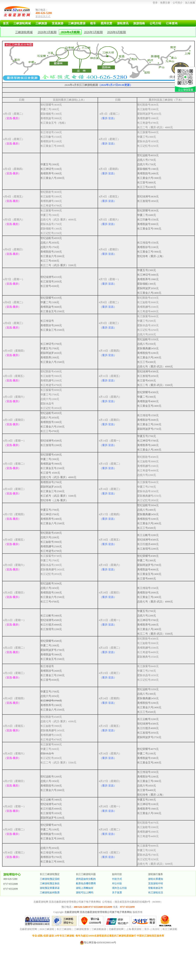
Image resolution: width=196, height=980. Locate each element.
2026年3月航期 (47, 32)
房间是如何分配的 (86, 879)
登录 (155, 3)
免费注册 (165, 3)
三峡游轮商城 (22, 23)
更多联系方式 (43, 16)
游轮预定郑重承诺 (50, 888)
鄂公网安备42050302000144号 (100, 943)
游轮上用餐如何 (85, 888)
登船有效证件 (156, 888)
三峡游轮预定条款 (50, 883)
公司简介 (178, 3)
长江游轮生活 (156, 893)
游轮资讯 (123, 23)
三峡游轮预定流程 (50, 879)
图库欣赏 (106, 23)
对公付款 (117, 883)
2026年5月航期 (93, 32)
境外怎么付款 (119, 888)
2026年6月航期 (116, 32)
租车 (93, 23)
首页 (6, 23)
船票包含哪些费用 (86, 883)
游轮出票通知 (156, 879)
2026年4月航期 (70, 32)
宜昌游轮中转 (156, 883)
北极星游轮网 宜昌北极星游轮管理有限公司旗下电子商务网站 (98, 912)
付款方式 (117, 879)
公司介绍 (155, 23)
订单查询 (172, 23)
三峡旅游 (41, 23)
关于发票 (117, 893)
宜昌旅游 (58, 23)
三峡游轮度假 (77, 23)
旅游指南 (139, 23)
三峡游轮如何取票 (50, 893)
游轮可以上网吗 (85, 893)
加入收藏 (190, 3)
